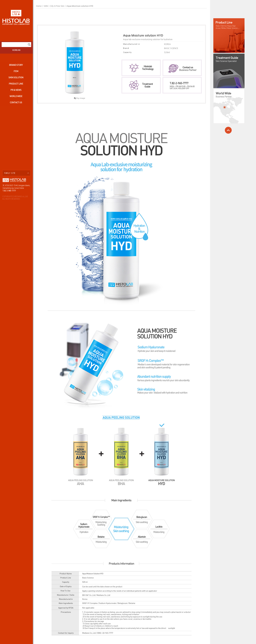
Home (39, 6)
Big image (80, 98)
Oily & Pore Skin (57, 6)
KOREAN (16, 50)
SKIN (46, 6)
